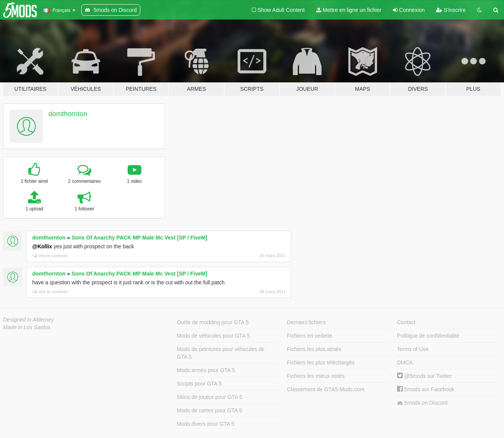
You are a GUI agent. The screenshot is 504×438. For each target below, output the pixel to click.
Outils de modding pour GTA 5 (213, 322)
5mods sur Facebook (426, 389)
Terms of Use (413, 349)
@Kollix (42, 246)
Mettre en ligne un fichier (349, 10)
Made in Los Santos (27, 327)
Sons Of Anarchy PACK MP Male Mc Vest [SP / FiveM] (140, 238)
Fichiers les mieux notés (316, 376)
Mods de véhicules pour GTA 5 (213, 336)
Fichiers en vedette (310, 336)
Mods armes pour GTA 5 (206, 370)
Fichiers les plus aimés (314, 349)
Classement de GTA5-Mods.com (326, 389)
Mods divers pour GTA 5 (205, 424)
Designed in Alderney (29, 320)
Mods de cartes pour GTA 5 (209, 410)
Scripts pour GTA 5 (199, 384)
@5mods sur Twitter (424, 376)
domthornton (68, 114)
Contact (406, 322)
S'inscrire (451, 10)
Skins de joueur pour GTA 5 (209, 397)
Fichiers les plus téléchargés (321, 363)
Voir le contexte (50, 256)
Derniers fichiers (306, 322)
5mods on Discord (422, 403)
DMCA (405, 363)
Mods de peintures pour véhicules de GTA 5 (221, 353)
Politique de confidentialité (428, 336)
